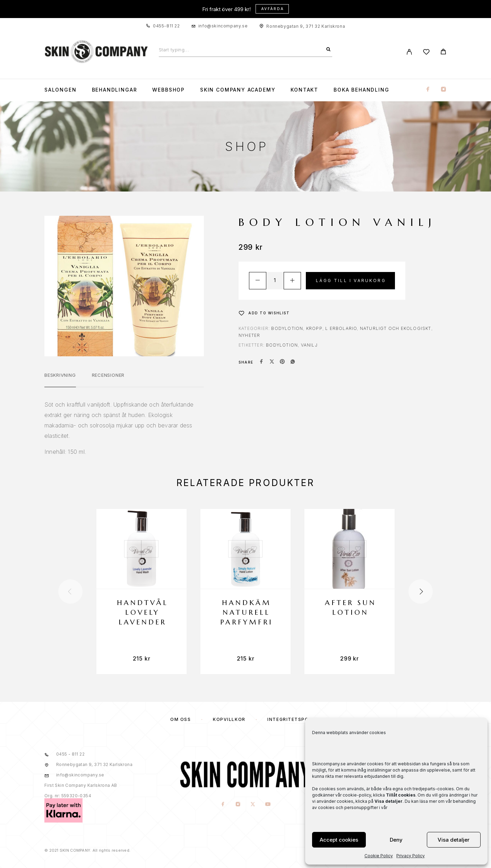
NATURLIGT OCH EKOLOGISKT (396, 328)
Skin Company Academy (238, 90)
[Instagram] (443, 90)
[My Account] (409, 52)
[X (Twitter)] (253, 804)
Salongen (61, 90)
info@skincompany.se (223, 26)
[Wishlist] (426, 53)
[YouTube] (268, 804)
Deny (396, 840)
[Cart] (443, 53)
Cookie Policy (379, 856)
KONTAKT (304, 90)
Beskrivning (60, 375)
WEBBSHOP (169, 90)
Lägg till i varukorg (351, 280)
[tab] (60, 380)
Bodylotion (287, 328)
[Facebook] (428, 90)
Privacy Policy (411, 856)
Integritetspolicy (294, 719)
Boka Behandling (361, 90)
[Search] (328, 50)
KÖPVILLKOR (229, 719)
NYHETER (249, 335)
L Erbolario (341, 328)
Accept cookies (339, 840)
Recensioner (108, 375)
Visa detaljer (454, 840)
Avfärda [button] (273, 9)
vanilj (309, 345)
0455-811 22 (166, 26)
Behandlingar (115, 90)
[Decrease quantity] (258, 281)
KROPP (314, 328)
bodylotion (282, 345)
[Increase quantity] (292, 281)
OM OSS (180, 719)
